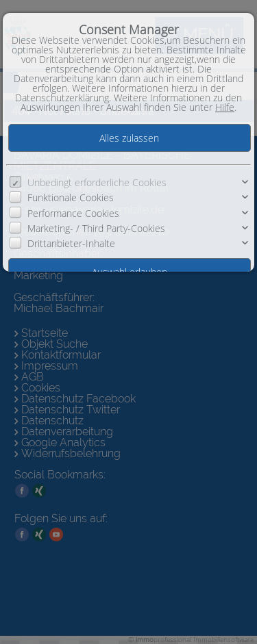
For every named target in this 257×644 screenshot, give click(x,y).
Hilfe (225, 107)
